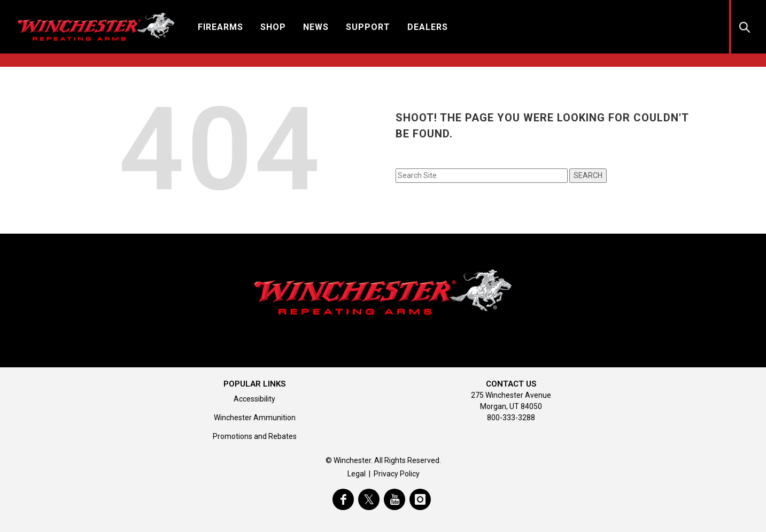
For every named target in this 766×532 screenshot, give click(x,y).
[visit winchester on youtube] (394, 499)
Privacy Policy (397, 474)
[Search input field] (482, 176)
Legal (357, 474)
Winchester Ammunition (255, 418)
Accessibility (254, 399)
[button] (220, 26)
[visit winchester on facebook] (343, 499)
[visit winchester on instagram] (420, 499)
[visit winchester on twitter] (369, 499)
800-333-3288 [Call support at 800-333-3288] (511, 418)
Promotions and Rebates (255, 436)
